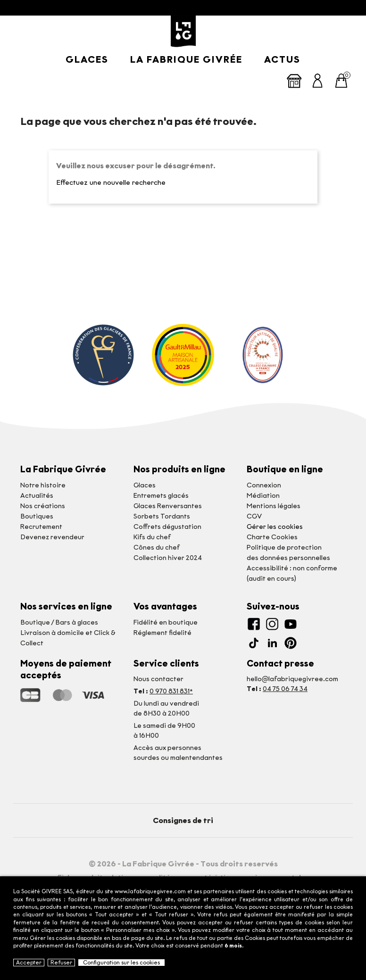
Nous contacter (158, 679)
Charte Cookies (272, 537)
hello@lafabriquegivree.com (292, 679)
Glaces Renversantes (168, 506)
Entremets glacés (161, 496)
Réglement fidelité (162, 633)
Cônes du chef (157, 548)
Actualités (37, 496)
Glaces (87, 59)
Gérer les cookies (275, 527)
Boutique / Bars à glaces (59, 622)
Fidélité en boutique (166, 622)
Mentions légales (274, 506)
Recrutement (41, 527)
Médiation (263, 496)
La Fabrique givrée (186, 59)
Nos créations (43, 506)
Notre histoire (43, 485)
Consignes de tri (183, 820)
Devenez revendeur (52, 537)
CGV (254, 516)
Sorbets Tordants (162, 516)
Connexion (264, 485)
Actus (282, 59)
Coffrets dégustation (167, 527)
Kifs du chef (152, 537)
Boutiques (37, 516)
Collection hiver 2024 (168, 558)
